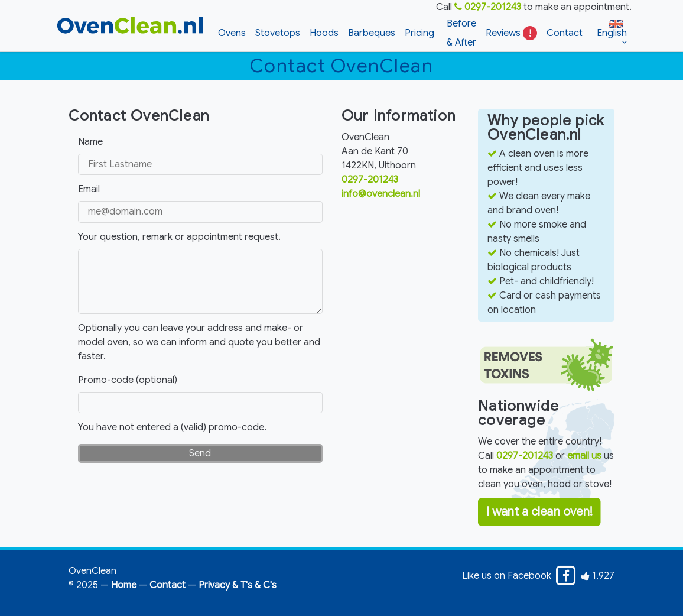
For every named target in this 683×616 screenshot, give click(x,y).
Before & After (461, 33)
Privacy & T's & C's (238, 585)
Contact (565, 33)
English (612, 29)
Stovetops (278, 33)
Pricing (419, 33)
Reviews (511, 33)
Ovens (232, 33)
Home (124, 585)
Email (89, 189)
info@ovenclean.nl (381, 194)
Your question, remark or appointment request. (179, 237)
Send (200, 453)
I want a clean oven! (539, 512)
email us (584, 456)
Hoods (324, 33)
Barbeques (372, 33)
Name (90, 142)
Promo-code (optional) (128, 380)
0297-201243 (488, 7)
